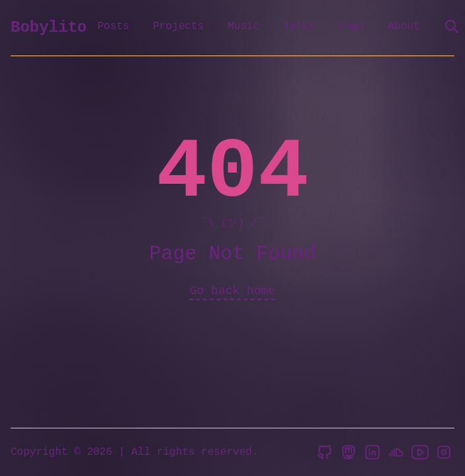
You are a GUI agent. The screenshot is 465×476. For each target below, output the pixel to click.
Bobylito (49, 27)
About (403, 26)
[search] (452, 26)
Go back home (233, 291)
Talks (299, 26)
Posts (113, 26)
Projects (178, 26)
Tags (351, 26)
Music (243, 26)
